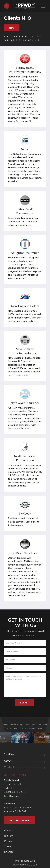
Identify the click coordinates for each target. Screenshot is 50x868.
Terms (8, 847)
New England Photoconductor (25, 351)
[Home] (25, 6)
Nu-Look (25, 514)
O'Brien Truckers (25, 553)
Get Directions (12, 796)
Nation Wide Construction (25, 211)
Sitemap (9, 852)
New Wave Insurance (25, 403)
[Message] (25, 685)
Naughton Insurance (25, 253)
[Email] (25, 651)
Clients (8, 830)
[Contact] (7, 6)
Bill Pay (8, 836)
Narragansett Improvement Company (25, 70)
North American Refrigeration (25, 458)
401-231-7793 (15, 775)
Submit (24, 703)
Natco (25, 149)
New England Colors (25, 306)
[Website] (25, 668)
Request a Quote (19, 820)
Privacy (8, 841)
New (12, 28)
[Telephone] (25, 660)
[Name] (25, 643)
